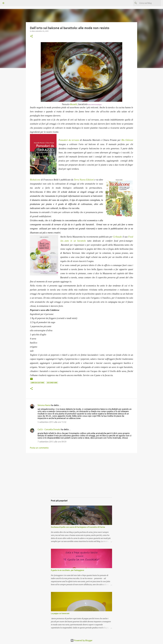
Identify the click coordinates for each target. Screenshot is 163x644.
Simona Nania (44, 405)
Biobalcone (35, 180)
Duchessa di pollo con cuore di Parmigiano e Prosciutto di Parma (78, 527)
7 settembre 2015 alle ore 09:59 (52, 442)
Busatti (73, 104)
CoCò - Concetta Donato (49, 429)
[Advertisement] (81, 478)
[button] (31, 36)
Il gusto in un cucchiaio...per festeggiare (67, 570)
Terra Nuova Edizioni (84, 180)
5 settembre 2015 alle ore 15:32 (52, 422)
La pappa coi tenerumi (60, 613)
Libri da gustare (38, 383)
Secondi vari (52, 383)
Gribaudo (118, 237)
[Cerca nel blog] (148, 3)
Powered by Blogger (81, 640)
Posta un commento (39, 448)
